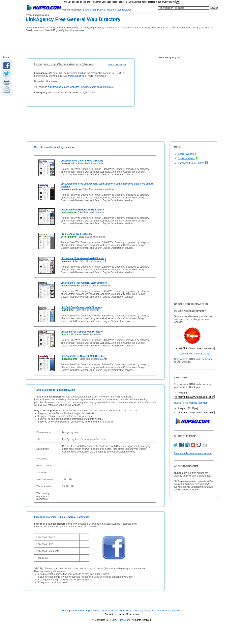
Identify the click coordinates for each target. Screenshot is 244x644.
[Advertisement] (98, 44)
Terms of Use (126, 611)
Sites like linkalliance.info (95, 286)
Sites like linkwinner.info (93, 261)
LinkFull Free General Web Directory (81, 307)
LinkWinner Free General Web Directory (83, 258)
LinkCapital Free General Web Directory (83, 356)
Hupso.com (124, 620)
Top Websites (93, 611)
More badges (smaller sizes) (194, 354)
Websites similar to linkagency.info (54, 147)
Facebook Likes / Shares (193, 163)
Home (65, 611)
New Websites (109, 611)
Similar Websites (187, 154)
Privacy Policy (143, 611)
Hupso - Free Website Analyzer (191, 403)
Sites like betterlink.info (92, 237)
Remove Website (161, 611)
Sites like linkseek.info (90, 163)
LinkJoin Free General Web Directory (82, 332)
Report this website (117, 65)
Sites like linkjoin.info (89, 335)
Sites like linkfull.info (88, 310)
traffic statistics (76, 76)
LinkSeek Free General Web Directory (82, 161)
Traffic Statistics (188, 159)
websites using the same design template (92, 87)
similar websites (56, 87)
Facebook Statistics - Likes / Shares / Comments (62, 517)
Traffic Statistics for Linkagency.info (55, 390)
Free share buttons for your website (193, 453)
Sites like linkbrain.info (91, 212)
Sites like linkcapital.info (93, 359)
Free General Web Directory (76, 234)
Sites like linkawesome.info (98, 189)
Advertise (177, 611)
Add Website (77, 611)
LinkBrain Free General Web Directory (82, 210)
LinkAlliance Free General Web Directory (84, 283)
